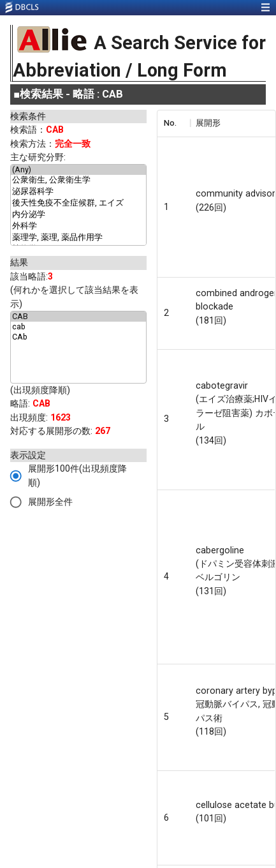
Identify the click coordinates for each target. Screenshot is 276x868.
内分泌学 (78, 215)
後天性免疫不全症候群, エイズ (78, 204)
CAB (78, 317)
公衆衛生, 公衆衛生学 (78, 181)
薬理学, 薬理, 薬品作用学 (78, 238)
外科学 (78, 227)
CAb (78, 337)
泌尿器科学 (78, 192)
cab (78, 327)
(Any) (78, 170)
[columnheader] (173, 123)
